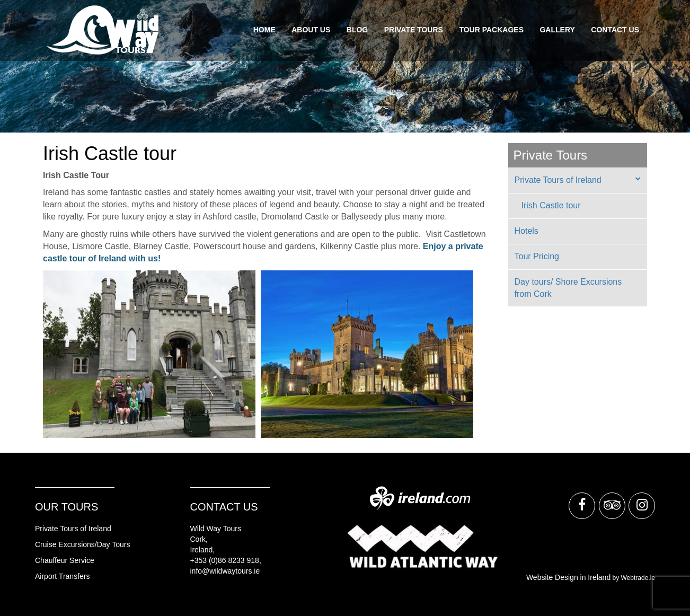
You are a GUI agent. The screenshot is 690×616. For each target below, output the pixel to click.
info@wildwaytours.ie (225, 571)
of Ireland (94, 529)
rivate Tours (59, 529)
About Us (311, 30)
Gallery (557, 30)
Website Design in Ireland (568, 577)
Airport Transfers (62, 576)
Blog (357, 30)
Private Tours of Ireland (558, 180)
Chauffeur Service (65, 560)
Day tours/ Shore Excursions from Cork (568, 288)
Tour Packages (491, 30)
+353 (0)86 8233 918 (225, 560)
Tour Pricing (537, 256)
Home (264, 30)
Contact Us (615, 30)
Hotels (527, 231)
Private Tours (414, 30)
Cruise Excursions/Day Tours (82, 544)
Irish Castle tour (551, 205)
